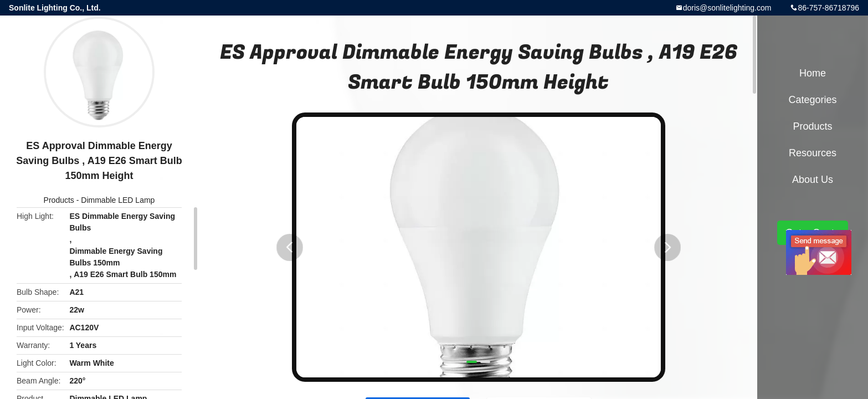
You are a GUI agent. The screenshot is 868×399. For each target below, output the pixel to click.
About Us (813, 180)
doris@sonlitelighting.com (727, 8)
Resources (813, 153)
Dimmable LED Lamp (118, 200)
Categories (812, 100)
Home (813, 73)
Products (59, 200)
